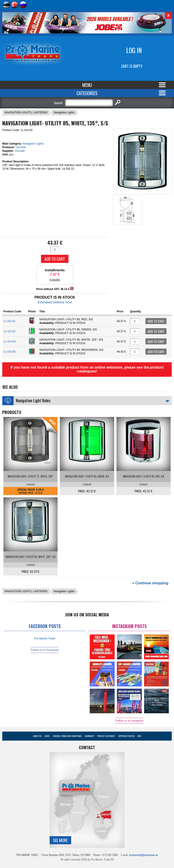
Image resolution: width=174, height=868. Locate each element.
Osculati (21, 147)
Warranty (89, 736)
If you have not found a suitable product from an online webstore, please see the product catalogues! (87, 369)
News (47, 736)
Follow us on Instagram (129, 721)
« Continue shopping (150, 583)
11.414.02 (9, 331)
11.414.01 (9, 321)
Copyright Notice (126, 736)
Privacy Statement (106, 736)
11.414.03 (9, 342)
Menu (87, 85)
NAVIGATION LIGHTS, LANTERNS (26, 112)
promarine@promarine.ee (144, 855)
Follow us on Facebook (45, 650)
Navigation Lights (64, 112)
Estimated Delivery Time (55, 302)
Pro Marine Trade (45, 639)
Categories (87, 93)
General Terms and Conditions (67, 736)
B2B (139, 736)
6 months (55, 280)
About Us (37, 736)
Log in (134, 50)
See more (60, 840)
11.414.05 (9, 352)
